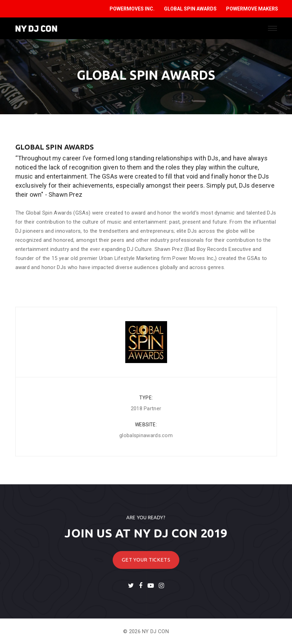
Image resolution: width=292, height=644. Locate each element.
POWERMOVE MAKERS (252, 9)
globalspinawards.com (146, 435)
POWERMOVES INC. (132, 9)
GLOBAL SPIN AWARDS (190, 9)
